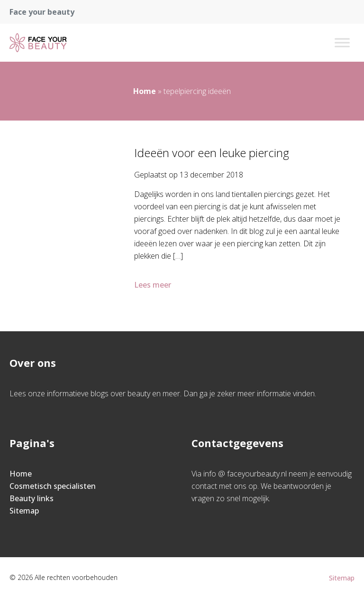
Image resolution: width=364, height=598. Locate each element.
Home (145, 91)
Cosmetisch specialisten (53, 486)
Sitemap (24, 511)
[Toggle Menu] (342, 42)
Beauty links (32, 498)
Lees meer (154, 285)
